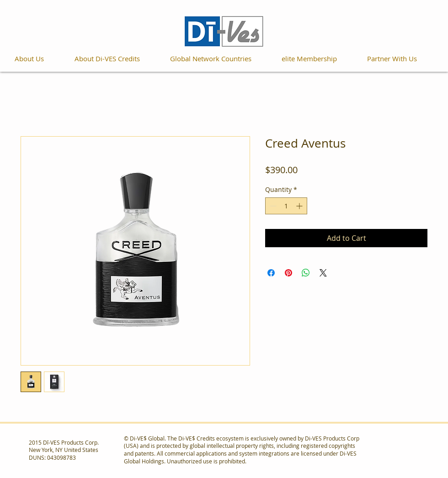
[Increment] (300, 206)
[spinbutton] (286, 206)
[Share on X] (323, 273)
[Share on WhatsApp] (306, 273)
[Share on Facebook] (271, 273)
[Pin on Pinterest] (288, 273)
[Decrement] (272, 206)
